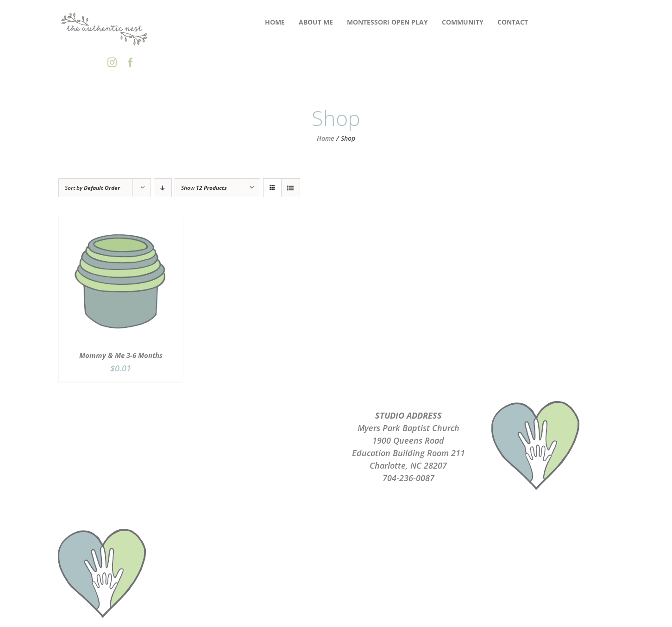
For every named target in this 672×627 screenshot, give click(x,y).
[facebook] (131, 63)
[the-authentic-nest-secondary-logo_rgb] (105, 13)
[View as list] (291, 188)
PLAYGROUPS (264, 428)
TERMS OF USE (264, 453)
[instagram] (112, 63)
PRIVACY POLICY (264, 440)
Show (204, 188)
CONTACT (264, 465)
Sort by (92, 188)
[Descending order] (163, 188)
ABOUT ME (264, 415)
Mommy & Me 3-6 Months (121, 355)
